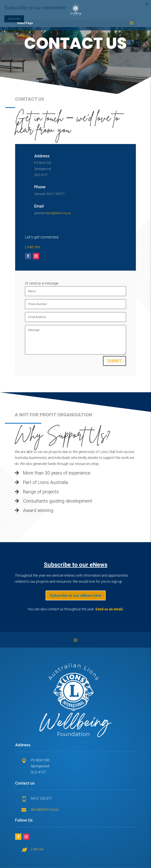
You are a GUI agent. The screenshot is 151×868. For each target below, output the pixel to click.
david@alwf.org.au (58, 213)
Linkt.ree (32, 247)
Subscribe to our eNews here (76, 595)
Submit (115, 361)
